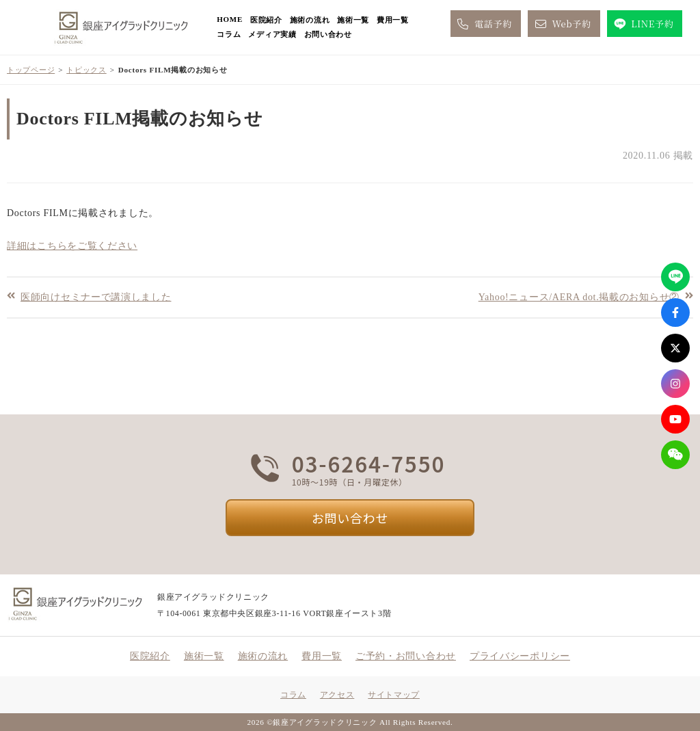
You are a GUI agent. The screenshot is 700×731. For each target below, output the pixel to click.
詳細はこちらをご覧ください (72, 246)
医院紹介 (266, 20)
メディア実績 (272, 34)
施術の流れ (310, 20)
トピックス (86, 70)
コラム (229, 34)
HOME (230, 19)
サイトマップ (394, 695)
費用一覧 (393, 20)
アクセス (337, 695)
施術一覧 (353, 20)
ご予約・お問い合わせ (406, 656)
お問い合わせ (328, 34)
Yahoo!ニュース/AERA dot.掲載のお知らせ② (579, 296)
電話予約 (484, 24)
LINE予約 (643, 24)
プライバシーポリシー (520, 656)
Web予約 (562, 24)
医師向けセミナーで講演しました (96, 296)
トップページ (31, 70)
